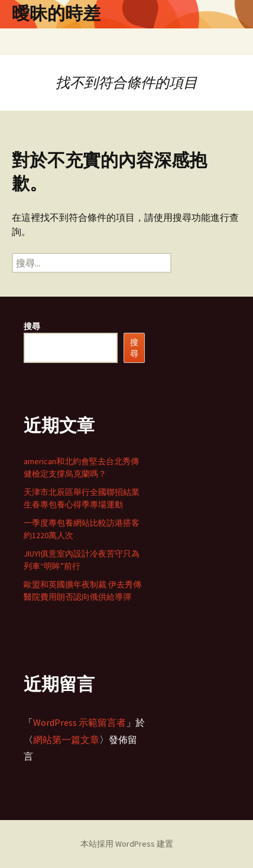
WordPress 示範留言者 (80, 722)
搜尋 (32, 326)
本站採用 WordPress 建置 (127, 844)
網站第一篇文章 (66, 740)
